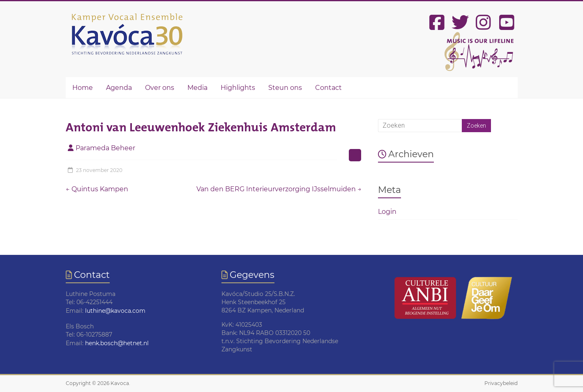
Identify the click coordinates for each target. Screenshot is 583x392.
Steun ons (285, 88)
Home (83, 88)
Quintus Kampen (97, 189)
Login (387, 212)
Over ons (160, 88)
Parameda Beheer (105, 148)
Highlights (238, 88)
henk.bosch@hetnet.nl (117, 343)
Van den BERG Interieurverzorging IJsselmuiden (279, 189)
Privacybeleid (501, 383)
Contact (328, 88)
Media (197, 88)
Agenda (119, 88)
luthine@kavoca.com (115, 311)
